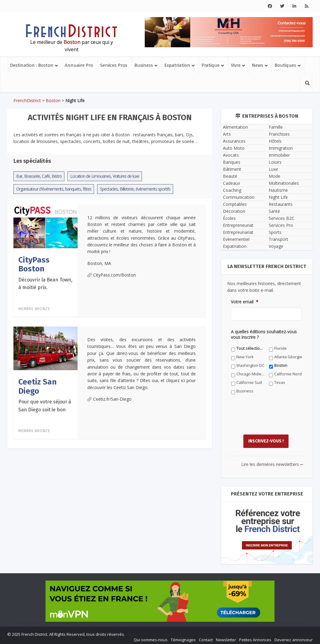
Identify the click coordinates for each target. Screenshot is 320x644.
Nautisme (278, 190)
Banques (232, 162)
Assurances (234, 141)
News (258, 65)
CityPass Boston (34, 264)
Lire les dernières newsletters (272, 461)
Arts (227, 134)
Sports (275, 232)
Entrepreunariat (238, 232)
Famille (276, 127)
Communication (239, 197)
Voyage (276, 246)
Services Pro (281, 225)
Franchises (279, 134)
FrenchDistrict (27, 100)
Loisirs (275, 162)
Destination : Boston (32, 65)
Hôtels (275, 141)
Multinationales (284, 183)
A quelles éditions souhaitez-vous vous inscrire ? (264, 335)
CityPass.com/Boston (112, 275)
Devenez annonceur (294, 637)
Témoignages (183, 637)
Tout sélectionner (251, 348)
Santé (274, 211)
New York (245, 357)
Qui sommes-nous (151, 637)
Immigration (281, 148)
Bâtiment (232, 169)
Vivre (236, 65)
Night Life (278, 197)
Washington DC (250, 365)
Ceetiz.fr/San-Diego (109, 399)
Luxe (273, 169)
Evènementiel (236, 239)
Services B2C (282, 218)
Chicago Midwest (251, 374)
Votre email (245, 302)
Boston (53, 100)
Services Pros (114, 65)
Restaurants (281, 204)
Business (144, 65)
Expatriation (177, 65)
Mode (275, 176)
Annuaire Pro (79, 65)
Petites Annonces (255, 637)
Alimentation (235, 127)
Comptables (235, 204)
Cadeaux (231, 183)
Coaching (232, 190)
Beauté (230, 176)
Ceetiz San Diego (37, 386)
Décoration (234, 211)
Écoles (229, 218)
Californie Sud (249, 383)
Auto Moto (234, 148)
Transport (278, 239)
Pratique (211, 65)
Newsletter (226, 637)
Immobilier (279, 155)
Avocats (231, 155)
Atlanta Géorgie (288, 357)
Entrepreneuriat (238, 225)
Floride (280, 348)
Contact (206, 637)
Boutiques (285, 65)
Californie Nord (288, 374)
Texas (280, 383)
